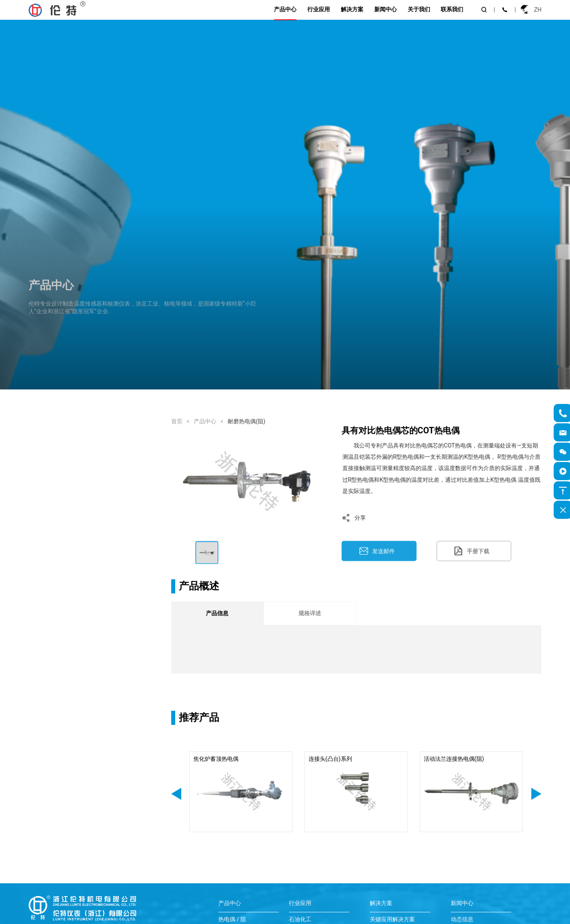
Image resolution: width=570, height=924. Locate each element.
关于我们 (419, 9)
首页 (177, 421)
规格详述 (310, 613)
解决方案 (352, 9)
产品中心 (285, 9)
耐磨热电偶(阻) (247, 421)
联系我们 (452, 9)
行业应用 (319, 9)
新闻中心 (386, 9)
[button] (176, 803)
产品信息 (217, 613)
